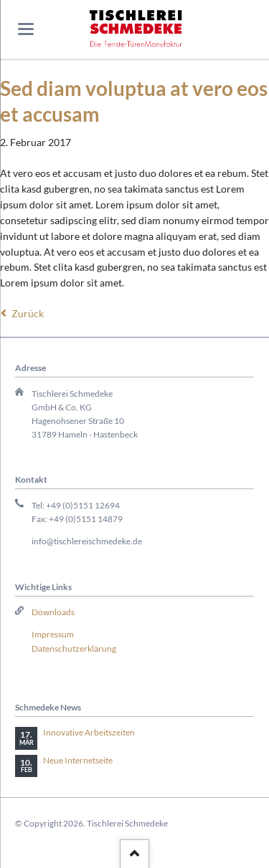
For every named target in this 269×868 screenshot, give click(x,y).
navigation (26, 29)
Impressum (53, 634)
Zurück (28, 313)
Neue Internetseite (78, 760)
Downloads (53, 612)
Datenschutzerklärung (74, 648)
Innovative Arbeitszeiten (89, 732)
